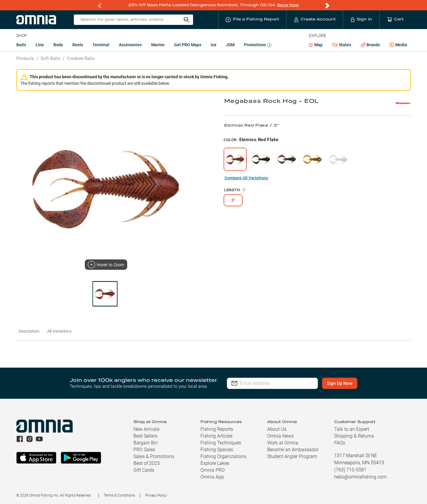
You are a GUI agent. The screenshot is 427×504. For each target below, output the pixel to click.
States (342, 45)
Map (316, 44)
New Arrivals (146, 429)
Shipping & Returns (354, 436)
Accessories (130, 44)
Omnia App (212, 477)
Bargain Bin (146, 442)
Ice (214, 44)
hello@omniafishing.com (360, 477)
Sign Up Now (346, 383)
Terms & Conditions (119, 495)
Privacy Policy (156, 495)
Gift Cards (144, 470)
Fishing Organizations (223, 456)
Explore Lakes (215, 463)
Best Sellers (145, 436)
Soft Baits (50, 58)
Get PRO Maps (188, 44)
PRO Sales (144, 449)
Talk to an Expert (352, 429)
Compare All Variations (246, 178)
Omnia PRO (213, 470)
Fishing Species (217, 449)
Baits (21, 44)
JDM (230, 44)
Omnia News (281, 436)
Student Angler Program (292, 456)
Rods (58, 44)
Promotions (258, 45)
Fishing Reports (217, 429)
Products (25, 58)
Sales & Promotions (154, 456)
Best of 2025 (147, 463)
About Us (277, 429)
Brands (370, 45)
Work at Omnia (283, 442)
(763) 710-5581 (350, 469)
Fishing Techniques (221, 442)
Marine (158, 44)
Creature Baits (81, 58)
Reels (78, 44)
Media (398, 45)
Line (40, 44)
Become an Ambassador (293, 449)
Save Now (288, 5)
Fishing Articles (216, 436)
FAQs (340, 442)
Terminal (101, 44)
